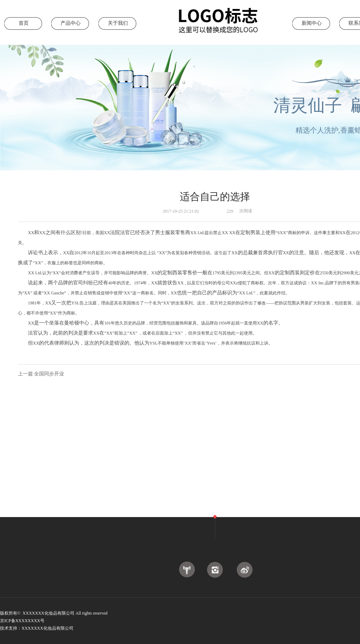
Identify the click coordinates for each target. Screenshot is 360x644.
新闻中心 (312, 23)
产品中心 (71, 23)
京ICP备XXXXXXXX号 (23, 621)
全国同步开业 (49, 374)
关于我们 (118, 23)
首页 (24, 23)
